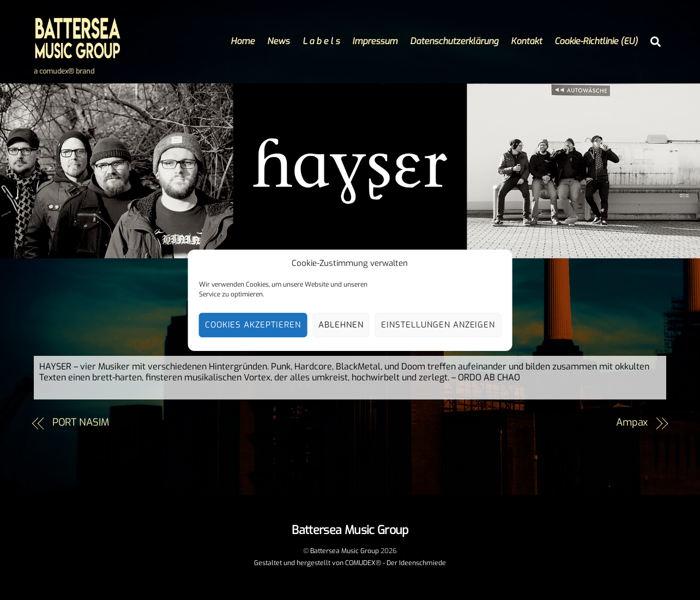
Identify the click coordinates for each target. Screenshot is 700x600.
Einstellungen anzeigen (438, 325)
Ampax (632, 422)
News (278, 41)
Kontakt (526, 41)
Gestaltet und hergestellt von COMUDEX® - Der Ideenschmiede (350, 563)
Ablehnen (341, 325)
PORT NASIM (81, 422)
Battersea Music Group (345, 551)
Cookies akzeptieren (253, 325)
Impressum (375, 41)
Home (243, 41)
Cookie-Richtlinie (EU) (596, 41)
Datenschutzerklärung (454, 41)
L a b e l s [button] (321, 41)
